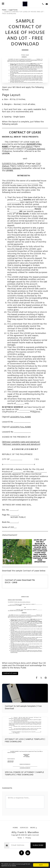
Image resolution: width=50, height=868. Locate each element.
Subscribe (38, 845)
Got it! (41, 865)
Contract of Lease (10, 673)
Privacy (28, 838)
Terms (20, 838)
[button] (3, 4)
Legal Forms (13, 10)
